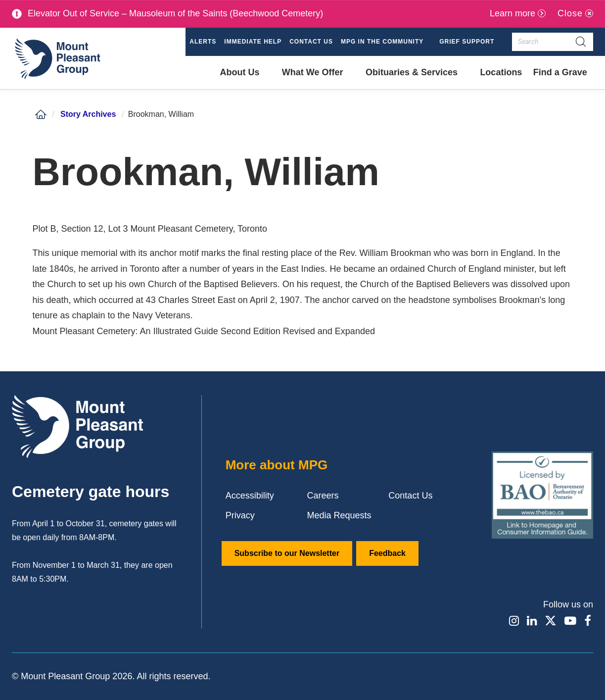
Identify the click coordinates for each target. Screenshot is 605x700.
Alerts (203, 42)
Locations (501, 72)
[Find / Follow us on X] (551, 621)
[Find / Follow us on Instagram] (513, 621)
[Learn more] (518, 14)
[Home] (41, 114)
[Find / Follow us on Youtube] (570, 621)
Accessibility (250, 496)
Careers (323, 496)
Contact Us (311, 42)
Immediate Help (253, 42)
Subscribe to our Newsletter (287, 553)
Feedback (387, 553)
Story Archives (88, 114)
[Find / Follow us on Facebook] (588, 621)
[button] (386, 42)
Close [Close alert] (570, 13)
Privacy (240, 515)
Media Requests (339, 515)
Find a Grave (560, 78)
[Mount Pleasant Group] (56, 58)
